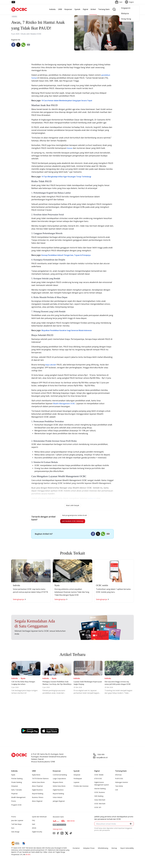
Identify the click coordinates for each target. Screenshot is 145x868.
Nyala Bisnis (36, 777)
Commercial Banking (60, 777)
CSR (116, 792)
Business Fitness (38, 799)
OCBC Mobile (99, 777)
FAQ (33, 822)
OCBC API (98, 809)
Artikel (93, 9)
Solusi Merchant (100, 802)
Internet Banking (100, 790)
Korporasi (68, 9)
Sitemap (114, 850)
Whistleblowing (103, 850)
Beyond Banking (38, 795)
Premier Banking (17, 780)
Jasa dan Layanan (17, 822)
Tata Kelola (119, 788)
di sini (28, 856)
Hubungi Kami (57, 831)
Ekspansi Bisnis (58, 784)
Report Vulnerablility (127, 850)
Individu (52, 9)
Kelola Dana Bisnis (38, 784)
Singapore (126, 8)
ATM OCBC (98, 780)
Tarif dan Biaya (16, 826)
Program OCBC (16, 807)
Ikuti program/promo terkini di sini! (75, 516)
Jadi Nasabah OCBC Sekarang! (72, 523)
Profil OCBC (119, 780)
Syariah (77, 9)
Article (34, 830)
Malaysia (125, 13)
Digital (85, 9)
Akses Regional (37, 803)
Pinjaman (14, 795)
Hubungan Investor (122, 784)
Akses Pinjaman (37, 788)
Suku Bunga (15, 834)
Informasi (118, 777)
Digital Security (37, 834)
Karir (34, 826)
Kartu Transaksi (17, 792)
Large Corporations (59, 780)
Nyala (13, 777)
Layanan (76, 784)
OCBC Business (100, 794)
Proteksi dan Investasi (81, 788)
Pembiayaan (78, 780)
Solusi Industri (57, 799)
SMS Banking (99, 798)
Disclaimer (76, 850)
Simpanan (15, 788)
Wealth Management (18, 799)
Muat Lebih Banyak (73, 505)
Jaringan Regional (59, 803)
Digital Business (37, 792)
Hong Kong (126, 19)
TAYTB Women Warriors (40, 780)
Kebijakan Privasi (89, 850)
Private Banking (17, 784)
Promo (14, 803)
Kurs (13, 830)
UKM (60, 9)
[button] (130, 826)
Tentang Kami (104, 9)
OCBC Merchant (100, 805)
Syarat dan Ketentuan (39, 819)
